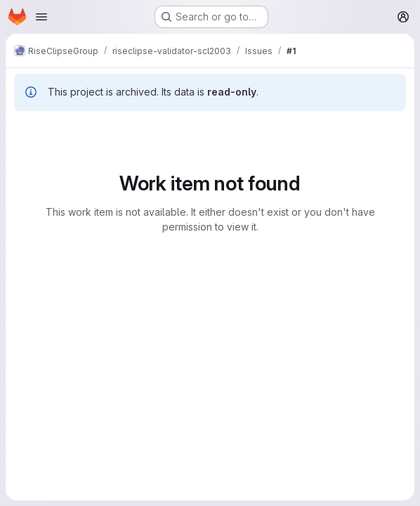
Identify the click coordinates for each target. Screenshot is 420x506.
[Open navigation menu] (41, 17)
